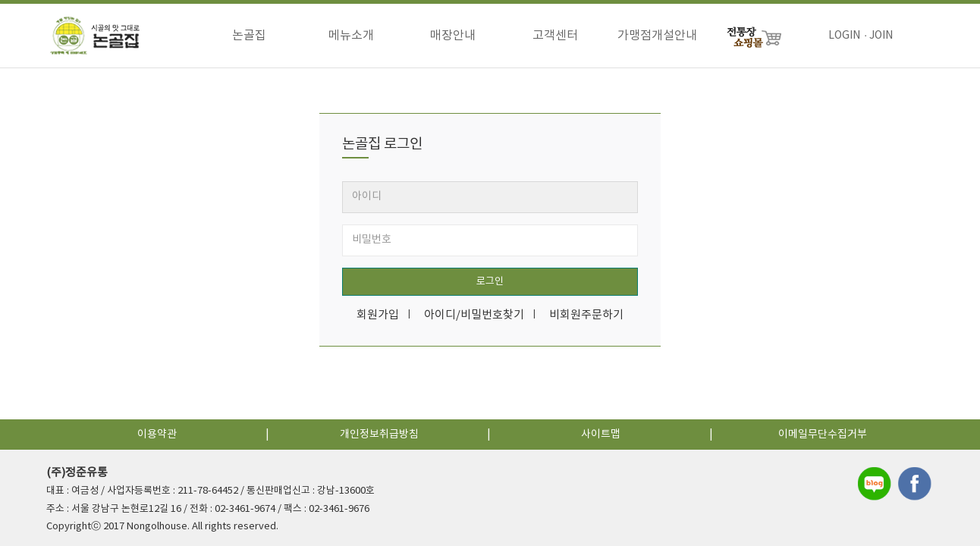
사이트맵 (601, 435)
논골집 (249, 36)
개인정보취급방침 (379, 435)
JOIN (881, 36)
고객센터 (555, 36)
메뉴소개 (351, 36)
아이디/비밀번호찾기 (474, 315)
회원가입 (378, 315)
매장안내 (453, 36)
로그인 (490, 282)
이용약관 (157, 435)
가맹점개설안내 (657, 36)
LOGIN (844, 36)
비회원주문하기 (586, 315)
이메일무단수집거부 (823, 435)
